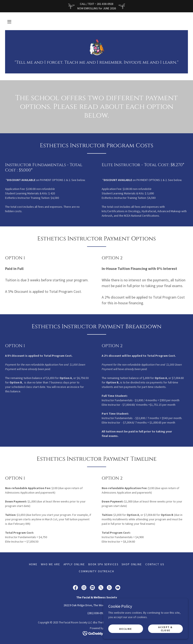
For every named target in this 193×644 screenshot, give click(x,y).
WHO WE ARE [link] (51, 564)
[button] (9, 22)
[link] (96, 47)
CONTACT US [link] (155, 564)
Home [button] (33, 564)
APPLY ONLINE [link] (74, 564)
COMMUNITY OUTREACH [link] (96, 571)
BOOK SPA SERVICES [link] (103, 564)
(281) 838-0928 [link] (96, 613)
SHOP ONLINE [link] (132, 564)
